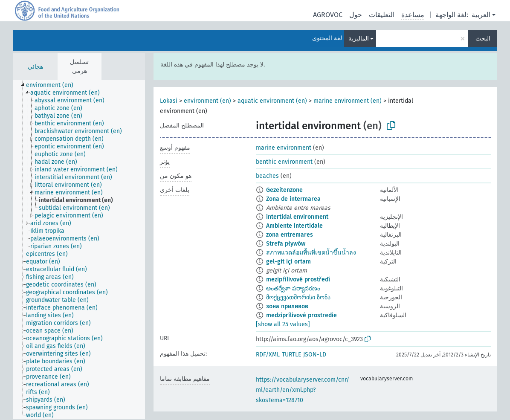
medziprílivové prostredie (301, 315)
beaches (267, 176)
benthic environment (284, 162)
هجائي (35, 67)
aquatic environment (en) (272, 101)
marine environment (284, 148)
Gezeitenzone (284, 190)
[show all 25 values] (283, 324)
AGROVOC (328, 15)
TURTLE (291, 355)
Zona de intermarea (293, 199)
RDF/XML (268, 355)
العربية (481, 15)
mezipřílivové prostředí (298, 280)
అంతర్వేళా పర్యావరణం (293, 288)
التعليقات (382, 15)
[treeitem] (53, 85)
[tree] (79, 249)
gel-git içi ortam (288, 262)
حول (356, 15)
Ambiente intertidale (294, 226)
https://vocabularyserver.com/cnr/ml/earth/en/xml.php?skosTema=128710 (303, 390)
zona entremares (290, 235)
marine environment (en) (348, 101)
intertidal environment (297, 217)
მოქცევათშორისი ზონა (298, 297)
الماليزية (359, 39)
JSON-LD (315, 355)
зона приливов (287, 306)
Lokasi (169, 101)
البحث (483, 39)
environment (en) (207, 101)
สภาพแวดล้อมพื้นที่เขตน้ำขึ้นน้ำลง (311, 253)
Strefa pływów (286, 244)
